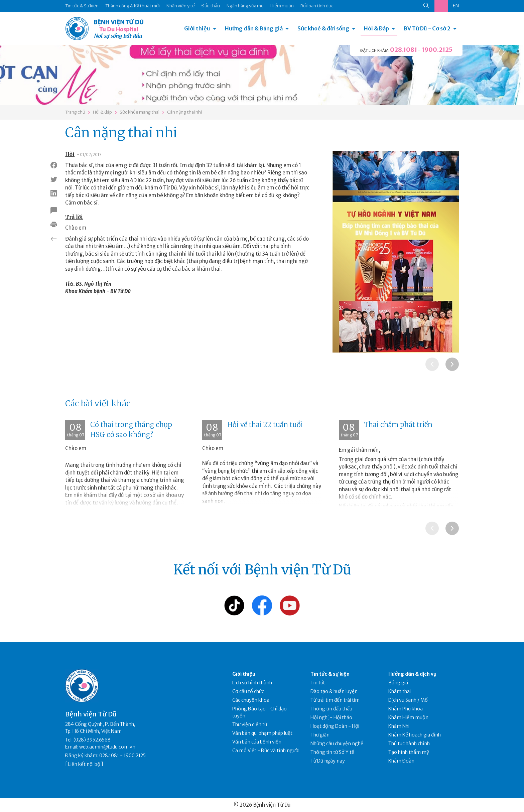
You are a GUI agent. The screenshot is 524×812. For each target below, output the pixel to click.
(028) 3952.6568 (92, 740)
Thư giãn (320, 735)
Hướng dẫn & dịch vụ (412, 674)
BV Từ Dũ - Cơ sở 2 (427, 28)
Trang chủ (75, 112)
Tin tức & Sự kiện (82, 6)
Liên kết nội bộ (84, 764)
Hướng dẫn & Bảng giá (254, 28)
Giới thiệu (197, 28)
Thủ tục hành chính (409, 743)
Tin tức (318, 683)
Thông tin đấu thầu (331, 709)
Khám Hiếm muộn (408, 717)
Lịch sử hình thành (252, 683)
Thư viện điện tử (250, 724)
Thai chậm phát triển (398, 425)
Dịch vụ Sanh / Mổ (408, 700)
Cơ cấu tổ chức (248, 691)
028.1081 (404, 50)
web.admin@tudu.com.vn (107, 747)
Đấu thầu (211, 6)
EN (456, 6)
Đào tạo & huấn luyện (334, 691)
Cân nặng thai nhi (184, 112)
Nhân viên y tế (181, 6)
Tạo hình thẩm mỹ (409, 752)
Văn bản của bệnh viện (257, 742)
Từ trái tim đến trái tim (335, 700)
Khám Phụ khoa (406, 709)
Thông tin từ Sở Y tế (332, 752)
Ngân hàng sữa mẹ (245, 6)
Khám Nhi (399, 726)
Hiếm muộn (282, 6)
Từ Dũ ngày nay (328, 761)
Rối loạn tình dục (317, 6)
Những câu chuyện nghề (337, 743)
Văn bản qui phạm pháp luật (262, 733)
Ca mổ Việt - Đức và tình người (266, 751)
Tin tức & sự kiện (330, 674)
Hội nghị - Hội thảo (331, 717)
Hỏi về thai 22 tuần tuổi (265, 425)
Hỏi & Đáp (376, 28)
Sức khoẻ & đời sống (323, 28)
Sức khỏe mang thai (140, 112)
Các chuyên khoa (251, 700)
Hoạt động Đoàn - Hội (335, 726)
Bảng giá (398, 683)
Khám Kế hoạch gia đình (415, 735)
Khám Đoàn (401, 761)
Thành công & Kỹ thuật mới (133, 6)
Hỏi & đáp (102, 112)
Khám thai (400, 691)
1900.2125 (437, 50)
